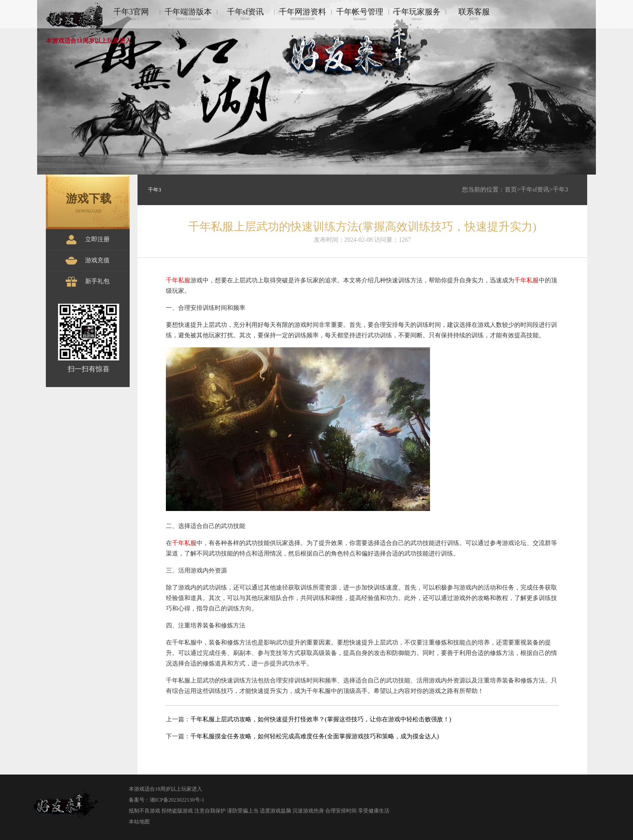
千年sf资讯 (245, 14)
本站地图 (139, 822)
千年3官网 (131, 14)
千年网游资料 (303, 14)
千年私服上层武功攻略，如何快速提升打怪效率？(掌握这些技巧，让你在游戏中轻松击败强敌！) (321, 719)
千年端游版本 (188, 14)
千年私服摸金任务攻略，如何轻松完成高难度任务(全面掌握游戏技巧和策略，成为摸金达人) (315, 736)
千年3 (560, 190)
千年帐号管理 (360, 14)
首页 (511, 190)
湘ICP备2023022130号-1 (177, 800)
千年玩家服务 (417, 14)
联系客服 (474, 14)
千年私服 (178, 280)
